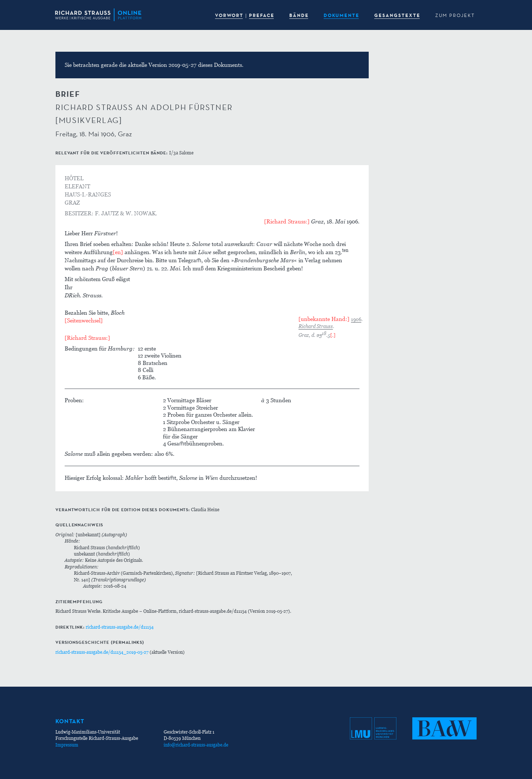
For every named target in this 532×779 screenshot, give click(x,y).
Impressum (67, 745)
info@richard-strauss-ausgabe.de (196, 745)
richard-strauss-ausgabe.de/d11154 (120, 627)
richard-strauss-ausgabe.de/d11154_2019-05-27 (102, 652)
